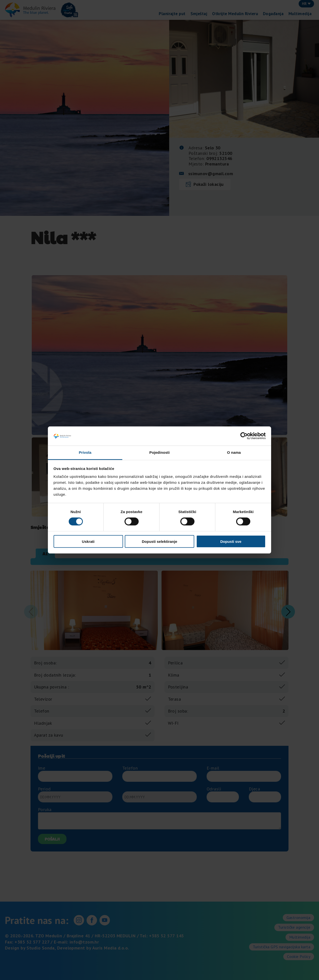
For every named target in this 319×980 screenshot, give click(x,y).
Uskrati (88, 541)
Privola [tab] (85, 452)
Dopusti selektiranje (160, 541)
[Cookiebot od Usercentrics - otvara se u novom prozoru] (244, 436)
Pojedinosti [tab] (159, 452)
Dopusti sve (231, 541)
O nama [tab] (234, 452)
